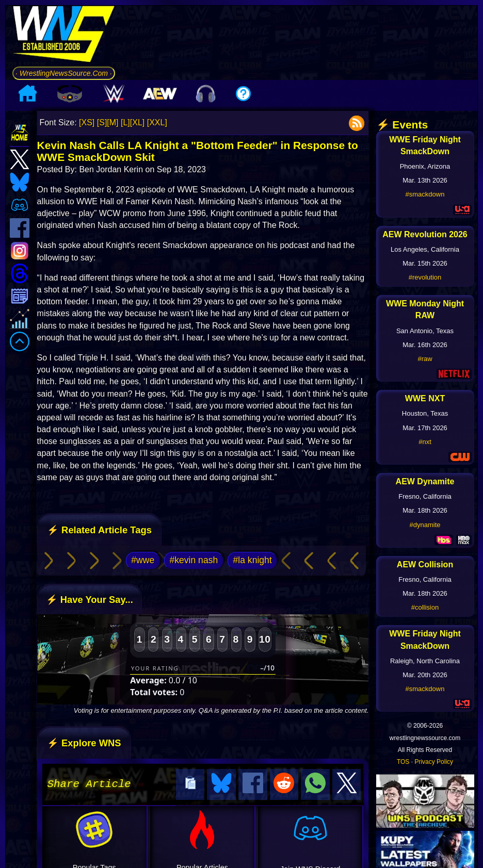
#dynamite (425, 525)
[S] (102, 122)
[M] (112, 122)
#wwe (143, 560)
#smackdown (425, 194)
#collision (425, 607)
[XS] (87, 122)
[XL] (137, 122)
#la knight (252, 560)
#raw (425, 359)
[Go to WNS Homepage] (64, 36)
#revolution (425, 277)
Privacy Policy (434, 762)
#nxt (425, 442)
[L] (125, 122)
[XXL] (157, 122)
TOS (403, 762)
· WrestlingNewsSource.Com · (64, 73)
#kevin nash (194, 560)
